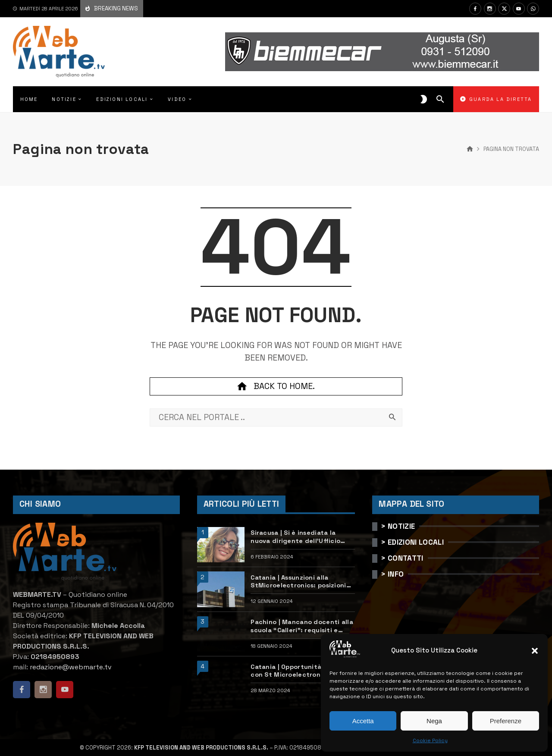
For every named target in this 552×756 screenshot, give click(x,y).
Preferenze (506, 721)
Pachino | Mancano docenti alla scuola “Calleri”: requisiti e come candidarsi (302, 626)
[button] (535, 651)
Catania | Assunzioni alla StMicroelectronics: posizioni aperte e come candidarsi (298, 582)
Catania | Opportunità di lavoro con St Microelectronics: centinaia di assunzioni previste (302, 671)
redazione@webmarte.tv (71, 667)
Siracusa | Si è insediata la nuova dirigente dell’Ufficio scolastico (295, 537)
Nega (434, 721)
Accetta (363, 721)
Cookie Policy (430, 740)
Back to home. (276, 386)
